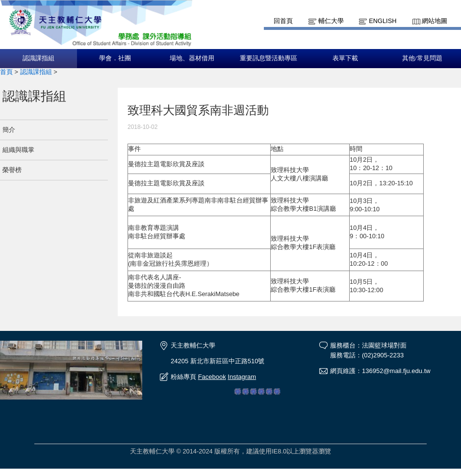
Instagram (242, 377)
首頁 (6, 72)
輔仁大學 (331, 21)
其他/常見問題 (422, 58)
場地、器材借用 (192, 58)
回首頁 (283, 21)
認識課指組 (38, 58)
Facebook (212, 377)
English (383, 21)
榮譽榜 (12, 170)
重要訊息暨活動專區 (269, 58)
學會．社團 (115, 58)
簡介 (9, 130)
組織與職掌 (18, 150)
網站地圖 (435, 21)
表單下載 (345, 58)
